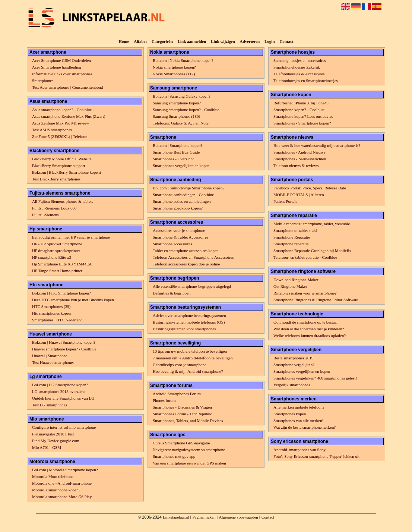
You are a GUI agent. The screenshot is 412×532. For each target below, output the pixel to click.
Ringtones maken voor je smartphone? (305, 293)
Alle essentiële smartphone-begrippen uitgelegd (192, 286)
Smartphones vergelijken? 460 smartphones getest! (315, 378)
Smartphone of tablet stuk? (295, 230)
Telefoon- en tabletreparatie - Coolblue (305, 257)
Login (270, 41)
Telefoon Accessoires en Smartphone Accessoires (193, 257)
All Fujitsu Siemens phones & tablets (63, 201)
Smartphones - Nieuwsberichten (300, 159)
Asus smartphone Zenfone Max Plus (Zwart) (69, 116)
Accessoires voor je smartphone (179, 230)
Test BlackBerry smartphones (56, 179)
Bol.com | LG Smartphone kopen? (60, 385)
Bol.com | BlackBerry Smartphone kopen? (67, 172)
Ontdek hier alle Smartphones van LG (63, 398)
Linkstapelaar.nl (176, 517)
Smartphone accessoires (172, 244)
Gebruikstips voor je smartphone (180, 365)
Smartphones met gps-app (174, 456)
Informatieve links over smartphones (62, 74)
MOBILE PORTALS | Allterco (299, 195)
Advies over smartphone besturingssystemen (189, 315)
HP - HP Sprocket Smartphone (57, 244)
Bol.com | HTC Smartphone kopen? (61, 293)
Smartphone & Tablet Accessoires (180, 237)
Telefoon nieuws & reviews (296, 166)
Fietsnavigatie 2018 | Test (53, 434)
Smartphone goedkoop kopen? (178, 208)
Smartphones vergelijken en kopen (181, 166)
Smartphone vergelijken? (294, 365)
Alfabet (140, 41)
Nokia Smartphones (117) (174, 74)
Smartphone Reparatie (292, 237)
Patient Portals (285, 201)
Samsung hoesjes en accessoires (300, 60)
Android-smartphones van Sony (300, 450)
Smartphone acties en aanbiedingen (182, 201)
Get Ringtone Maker (290, 286)
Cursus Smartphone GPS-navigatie (181, 443)
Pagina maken (204, 517)
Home (124, 41)
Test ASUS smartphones (52, 130)
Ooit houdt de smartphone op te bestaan (306, 322)
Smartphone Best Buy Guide (176, 152)
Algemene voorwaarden (238, 517)
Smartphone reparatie (291, 244)
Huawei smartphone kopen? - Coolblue (64, 349)
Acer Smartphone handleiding (57, 67)
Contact (286, 41)
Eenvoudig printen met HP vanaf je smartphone (71, 237)
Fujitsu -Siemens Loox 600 (54, 208)
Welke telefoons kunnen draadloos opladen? (310, 336)
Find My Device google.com (56, 441)
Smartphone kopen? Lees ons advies (303, 116)
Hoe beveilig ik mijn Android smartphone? (188, 371)
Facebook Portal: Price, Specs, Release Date (310, 188)
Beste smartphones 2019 (294, 358)
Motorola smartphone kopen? (56, 490)
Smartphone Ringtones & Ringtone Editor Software (316, 300)
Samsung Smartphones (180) (176, 116)
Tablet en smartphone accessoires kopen (186, 251)
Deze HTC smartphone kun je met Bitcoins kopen (73, 300)
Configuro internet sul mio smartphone (64, 427)
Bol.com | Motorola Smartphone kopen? (65, 470)
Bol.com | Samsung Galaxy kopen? (182, 96)
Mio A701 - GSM (47, 447)
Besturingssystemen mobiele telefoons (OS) (189, 322)
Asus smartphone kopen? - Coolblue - (63, 110)
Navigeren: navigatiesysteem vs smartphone (189, 450)
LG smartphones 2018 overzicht (58, 391)
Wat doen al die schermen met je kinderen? (309, 329)
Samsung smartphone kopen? (177, 103)
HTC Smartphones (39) (51, 306)
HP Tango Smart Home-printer (57, 271)
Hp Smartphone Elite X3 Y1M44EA (62, 264)
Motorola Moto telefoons (53, 476)
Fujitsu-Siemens (45, 215)
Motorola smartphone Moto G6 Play (62, 497)
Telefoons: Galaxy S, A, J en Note (181, 123)
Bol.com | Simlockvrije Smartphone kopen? (189, 188)
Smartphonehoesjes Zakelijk (297, 67)
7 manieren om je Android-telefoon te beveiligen (193, 358)
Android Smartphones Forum (177, 394)
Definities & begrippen (172, 293)
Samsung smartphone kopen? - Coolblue (186, 110)
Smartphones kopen (290, 414)
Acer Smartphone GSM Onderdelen (61, 60)
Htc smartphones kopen (51, 313)
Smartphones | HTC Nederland (57, 320)
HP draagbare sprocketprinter (56, 251)
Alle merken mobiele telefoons (299, 407)
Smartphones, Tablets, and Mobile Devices (188, 421)
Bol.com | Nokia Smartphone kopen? (183, 60)
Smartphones (43, 81)
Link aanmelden (192, 41)
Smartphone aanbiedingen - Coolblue (183, 195)
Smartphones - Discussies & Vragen (182, 407)
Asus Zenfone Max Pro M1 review (61, 123)
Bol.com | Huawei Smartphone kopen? (64, 342)
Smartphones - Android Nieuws (299, 152)
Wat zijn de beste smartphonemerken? (305, 427)
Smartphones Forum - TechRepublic (182, 414)
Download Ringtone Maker (296, 280)
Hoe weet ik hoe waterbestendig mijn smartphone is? (317, 145)
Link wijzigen (223, 41)
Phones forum (164, 400)
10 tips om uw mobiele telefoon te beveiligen (190, 351)
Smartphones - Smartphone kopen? (302, 123)
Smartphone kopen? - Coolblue (299, 110)
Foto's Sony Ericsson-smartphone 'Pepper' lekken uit (316, 456)
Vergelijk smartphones (292, 385)
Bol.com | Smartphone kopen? (178, 145)
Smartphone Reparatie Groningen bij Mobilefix (312, 251)
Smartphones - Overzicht (173, 159)
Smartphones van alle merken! (298, 421)
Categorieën (162, 41)
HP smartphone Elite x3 (52, 257)
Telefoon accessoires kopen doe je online (186, 264)
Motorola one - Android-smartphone (62, 483)
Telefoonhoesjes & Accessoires (299, 74)
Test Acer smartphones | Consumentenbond (67, 87)
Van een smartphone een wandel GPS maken (189, 463)
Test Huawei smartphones (53, 362)
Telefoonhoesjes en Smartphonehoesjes (306, 81)
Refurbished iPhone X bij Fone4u (301, 103)
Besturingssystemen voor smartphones (184, 329)
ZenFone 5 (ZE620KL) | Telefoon (60, 136)
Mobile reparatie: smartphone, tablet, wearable (312, 224)
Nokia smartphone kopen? (174, 67)
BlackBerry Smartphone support (58, 166)
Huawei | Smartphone (50, 356)
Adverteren (250, 41)
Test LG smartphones (50, 405)
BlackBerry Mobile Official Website (62, 159)
